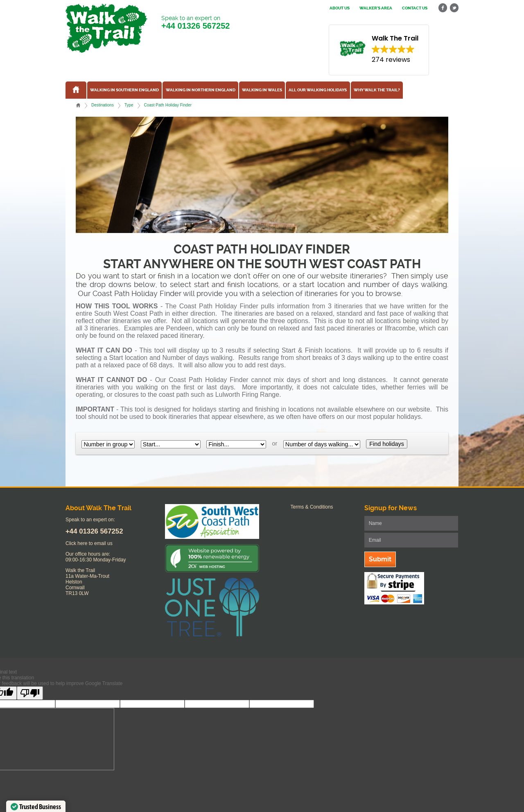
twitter (454, 8)
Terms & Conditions (312, 507)
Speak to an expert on (195, 23)
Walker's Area (376, 8)
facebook (443, 8)
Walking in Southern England (124, 90)
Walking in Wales (262, 90)
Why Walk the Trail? (377, 90)
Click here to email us (89, 543)
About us (340, 8)
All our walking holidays (318, 90)
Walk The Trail (106, 28)
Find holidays (387, 444)
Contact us (415, 8)
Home (78, 105)
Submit (380, 559)
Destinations (103, 105)
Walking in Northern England (201, 90)
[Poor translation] (30, 693)
